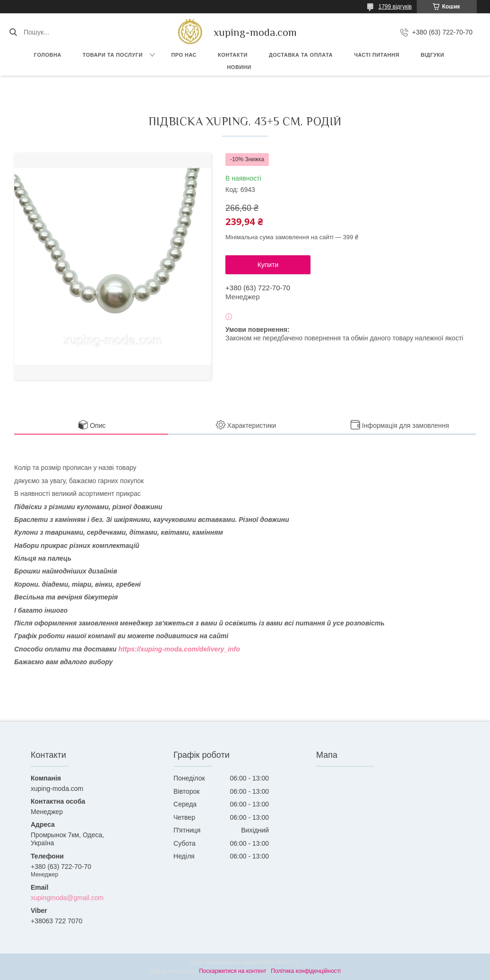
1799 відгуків (395, 7)
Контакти (233, 55)
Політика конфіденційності (306, 971)
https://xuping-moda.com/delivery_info (179, 649)
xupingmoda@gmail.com (67, 898)
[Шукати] (13, 32)
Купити (268, 265)
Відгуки (432, 55)
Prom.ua (289, 963)
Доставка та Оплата (301, 55)
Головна (48, 55)
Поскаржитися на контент (232, 971)
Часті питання (377, 55)
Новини (239, 67)
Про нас (184, 55)
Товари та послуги (113, 55)
